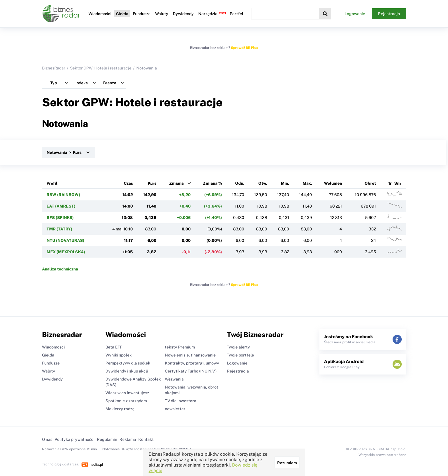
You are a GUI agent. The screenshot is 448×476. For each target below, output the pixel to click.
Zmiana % (212, 183)
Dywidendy (183, 14)
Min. (285, 183)
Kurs (152, 183)
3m (398, 183)
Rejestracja (389, 14)
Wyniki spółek (119, 355)
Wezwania (174, 379)
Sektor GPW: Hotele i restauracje (101, 68)
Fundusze (142, 14)
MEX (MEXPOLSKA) (66, 252)
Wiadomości (100, 14)
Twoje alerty (238, 347)
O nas (47, 439)
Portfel (236, 14)
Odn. (240, 183)
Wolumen (333, 183)
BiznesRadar (54, 68)
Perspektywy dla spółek (128, 363)
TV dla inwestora (181, 401)
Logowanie (355, 14)
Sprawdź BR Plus (244, 48)
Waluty (162, 14)
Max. (307, 183)
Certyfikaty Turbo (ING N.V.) (191, 371)
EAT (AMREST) (61, 206)
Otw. (263, 183)
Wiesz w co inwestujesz (127, 393)
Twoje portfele (240, 355)
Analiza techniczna (60, 269)
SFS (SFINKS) (60, 218)
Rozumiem (287, 463)
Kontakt (146, 439)
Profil (52, 183)
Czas (128, 183)
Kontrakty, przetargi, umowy (192, 363)
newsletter (175, 409)
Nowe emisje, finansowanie (190, 355)
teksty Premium (180, 347)
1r (390, 183)
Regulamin (107, 439)
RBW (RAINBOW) (63, 195)
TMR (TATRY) (59, 229)
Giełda (122, 14)
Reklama (128, 439)
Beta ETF (114, 347)
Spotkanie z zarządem (126, 401)
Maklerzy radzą (120, 409)
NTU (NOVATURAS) (65, 240)
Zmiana (176, 183)
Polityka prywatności (75, 439)
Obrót (370, 183)
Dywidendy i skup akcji (127, 371)
